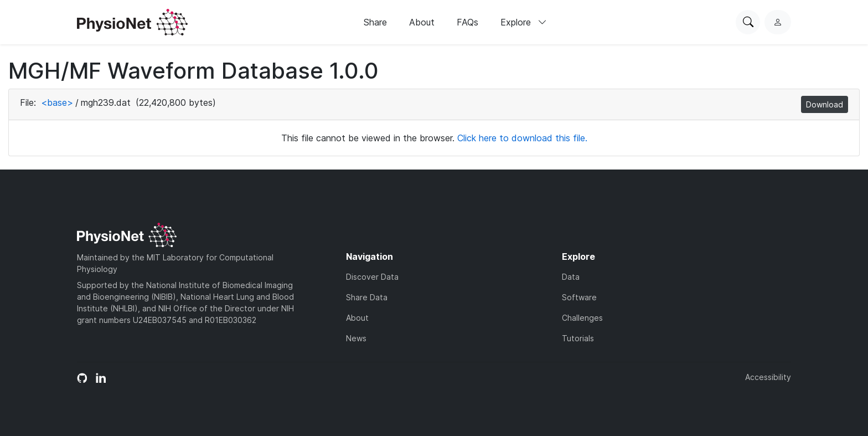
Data (571, 277)
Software (579, 297)
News (356, 338)
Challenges (582, 318)
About (422, 22)
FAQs (467, 22)
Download (825, 104)
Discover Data (372, 277)
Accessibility (768, 377)
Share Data (367, 297)
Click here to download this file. (522, 138)
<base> (57, 102)
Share (375, 22)
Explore (524, 22)
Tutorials (578, 338)
